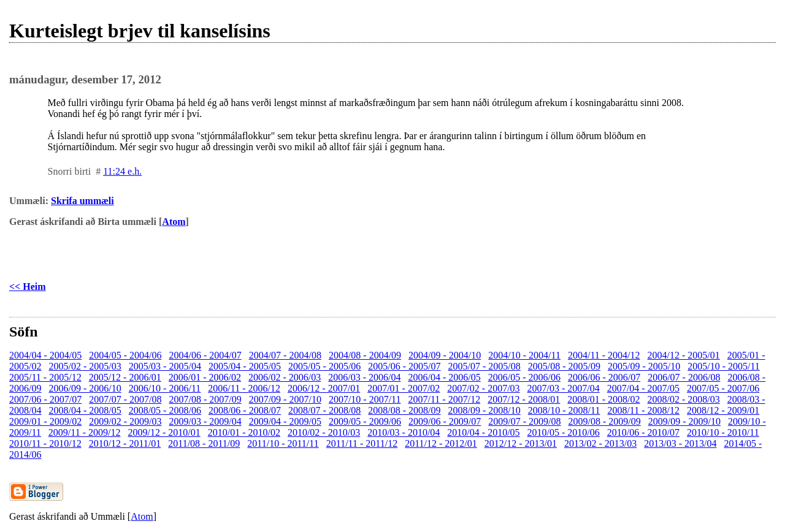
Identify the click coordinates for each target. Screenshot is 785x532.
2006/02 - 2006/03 (285, 377)
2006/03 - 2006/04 (364, 377)
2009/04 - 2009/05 (285, 421)
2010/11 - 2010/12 (45, 443)
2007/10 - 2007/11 (365, 399)
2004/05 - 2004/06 (125, 355)
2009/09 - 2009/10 (684, 421)
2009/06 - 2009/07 (445, 421)
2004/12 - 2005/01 (684, 355)
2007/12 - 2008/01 (524, 399)
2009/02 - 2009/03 (125, 421)
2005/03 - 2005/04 (165, 366)
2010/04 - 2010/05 (483, 432)
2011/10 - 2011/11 (283, 443)
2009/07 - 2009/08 (524, 421)
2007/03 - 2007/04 (564, 388)
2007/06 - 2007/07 (45, 399)
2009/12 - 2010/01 (164, 432)
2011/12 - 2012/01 (441, 443)
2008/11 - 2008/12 (643, 410)
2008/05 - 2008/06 (165, 410)
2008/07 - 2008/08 (324, 410)
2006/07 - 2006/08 (684, 377)
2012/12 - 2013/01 (521, 443)
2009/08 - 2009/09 (605, 421)
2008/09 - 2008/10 (484, 410)
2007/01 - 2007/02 (404, 388)
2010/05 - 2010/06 (564, 432)
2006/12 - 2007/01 (324, 388)
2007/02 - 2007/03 (483, 388)
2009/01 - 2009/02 (45, 421)
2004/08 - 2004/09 (365, 355)
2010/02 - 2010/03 (324, 432)
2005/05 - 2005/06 (324, 366)
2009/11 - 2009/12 (85, 432)
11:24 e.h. (122, 171)
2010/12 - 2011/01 (125, 443)
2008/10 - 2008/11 (564, 410)
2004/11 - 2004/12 (604, 355)
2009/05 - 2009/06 (365, 421)
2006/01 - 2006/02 (205, 377)
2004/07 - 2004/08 (285, 355)
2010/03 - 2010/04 (404, 432)
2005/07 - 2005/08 (484, 366)
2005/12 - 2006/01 (125, 377)
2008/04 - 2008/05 (85, 410)
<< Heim (28, 287)
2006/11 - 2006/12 (244, 388)
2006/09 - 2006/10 (85, 388)
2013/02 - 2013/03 (600, 443)
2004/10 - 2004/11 (524, 355)
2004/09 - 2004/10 (445, 355)
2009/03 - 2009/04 (205, 421)
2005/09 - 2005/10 (644, 366)
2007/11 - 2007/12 (445, 399)
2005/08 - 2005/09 (564, 366)
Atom (174, 222)
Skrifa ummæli (82, 201)
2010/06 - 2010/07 (643, 432)
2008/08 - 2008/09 (404, 410)
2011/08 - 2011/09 (204, 443)
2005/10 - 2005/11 (724, 366)
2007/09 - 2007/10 (285, 399)
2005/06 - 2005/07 (404, 366)
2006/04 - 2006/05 (445, 377)
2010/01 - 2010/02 (244, 432)
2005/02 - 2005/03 (85, 366)
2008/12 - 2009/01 (723, 410)
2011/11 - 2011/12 (362, 443)
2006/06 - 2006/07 (604, 377)
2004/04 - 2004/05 (45, 355)
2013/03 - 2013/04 (680, 443)
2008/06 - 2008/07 (245, 410)
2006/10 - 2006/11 (165, 388)
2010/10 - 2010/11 (723, 432)
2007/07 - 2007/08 (125, 399)
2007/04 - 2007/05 (643, 388)
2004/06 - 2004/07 (205, 355)
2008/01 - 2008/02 (603, 399)
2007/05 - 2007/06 (723, 388)
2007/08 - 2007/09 (205, 399)
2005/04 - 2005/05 (245, 366)
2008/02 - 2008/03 (684, 399)
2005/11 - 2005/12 (45, 377)
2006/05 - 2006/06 (524, 377)
